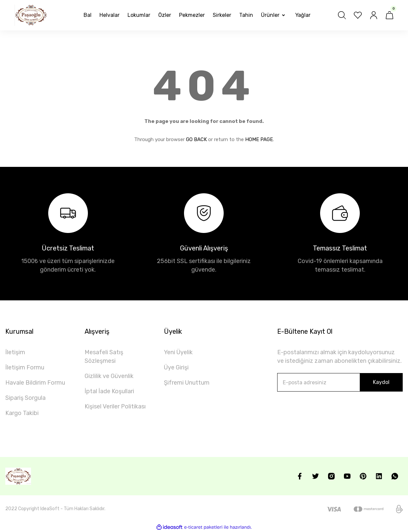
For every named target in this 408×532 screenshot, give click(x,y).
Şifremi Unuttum (187, 383)
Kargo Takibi (22, 413)
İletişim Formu (25, 367)
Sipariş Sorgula (25, 398)
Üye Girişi (176, 367)
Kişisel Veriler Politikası (115, 406)
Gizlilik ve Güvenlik (109, 376)
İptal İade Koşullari (109, 391)
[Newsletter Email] (340, 382)
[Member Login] (374, 15)
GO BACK (196, 139)
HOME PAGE (259, 139)
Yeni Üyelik (178, 352)
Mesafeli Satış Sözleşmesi (104, 357)
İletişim (15, 352)
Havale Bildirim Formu (35, 383)
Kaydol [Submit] (381, 382)
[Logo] (31, 15)
